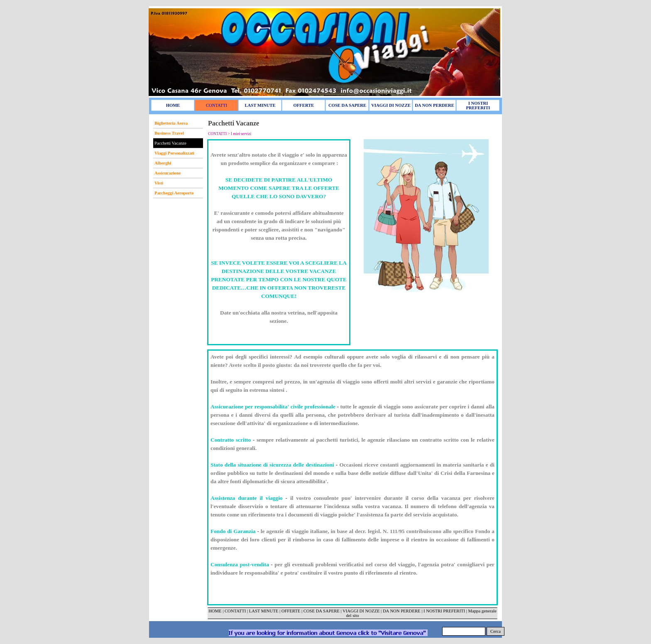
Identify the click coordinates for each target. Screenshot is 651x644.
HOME (215, 611)
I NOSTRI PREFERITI (444, 611)
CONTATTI (235, 611)
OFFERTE (291, 611)
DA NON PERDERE (402, 611)
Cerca (496, 631)
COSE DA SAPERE (322, 611)
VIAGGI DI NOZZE (361, 611)
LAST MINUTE (264, 611)
